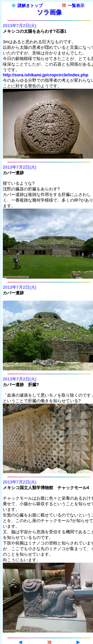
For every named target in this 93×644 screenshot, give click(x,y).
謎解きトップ (27, 6)
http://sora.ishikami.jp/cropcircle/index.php (46, 75)
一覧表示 (73, 6)
